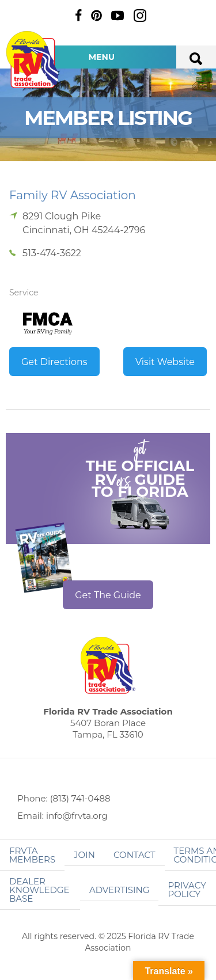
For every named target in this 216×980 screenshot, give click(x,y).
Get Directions (54, 362)
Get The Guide (108, 595)
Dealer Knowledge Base (39, 890)
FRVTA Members (32, 855)
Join (84, 855)
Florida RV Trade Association (33, 60)
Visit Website (165, 362)
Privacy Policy (187, 890)
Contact (134, 855)
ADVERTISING (120, 890)
